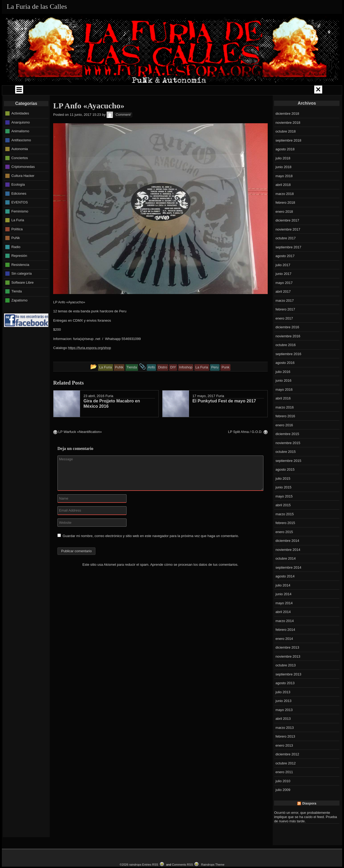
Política (17, 244)
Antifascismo (21, 155)
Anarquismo (21, 137)
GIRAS (73, 91)
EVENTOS (135, 103)
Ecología (18, 199)
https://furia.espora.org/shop (90, 362)
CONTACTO (203, 103)
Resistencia (20, 279)
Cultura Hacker (23, 190)
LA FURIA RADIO (277, 91)
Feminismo (20, 226)
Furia (109, 410)
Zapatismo (20, 315)
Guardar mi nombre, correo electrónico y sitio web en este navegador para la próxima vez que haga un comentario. (151, 550)
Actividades (20, 128)
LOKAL (311, 91)
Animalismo (20, 146)
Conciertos (20, 173)
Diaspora (309, 818)
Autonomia (20, 163)
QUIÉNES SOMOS (39, 91)
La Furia (18, 235)
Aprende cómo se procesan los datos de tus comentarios (194, 579)
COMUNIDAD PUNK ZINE (167, 91)
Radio (16, 261)
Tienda (17, 306)
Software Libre (23, 297)
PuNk (16, 252)
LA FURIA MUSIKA (209, 91)
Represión (19, 270)
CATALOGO (169, 103)
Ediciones (19, 208)
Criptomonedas (23, 181)
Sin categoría (22, 288)
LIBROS (243, 91)
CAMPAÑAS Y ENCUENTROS (117, 91)
